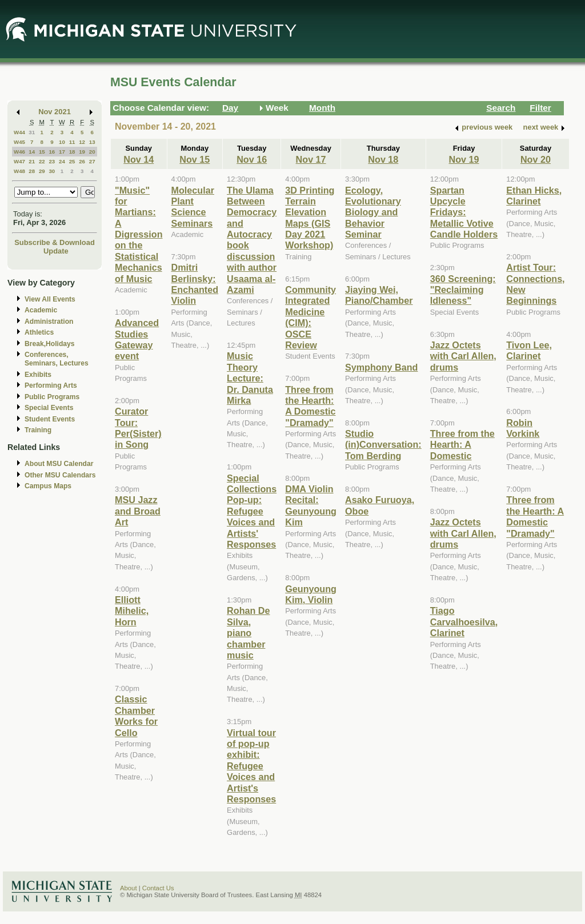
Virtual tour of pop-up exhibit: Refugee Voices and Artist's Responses (251, 766)
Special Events (49, 408)
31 (32, 132)
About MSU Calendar (59, 464)
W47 (19, 161)
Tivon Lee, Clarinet (529, 350)
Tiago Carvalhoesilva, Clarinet (464, 622)
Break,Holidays (50, 344)
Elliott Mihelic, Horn (132, 611)
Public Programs (52, 397)
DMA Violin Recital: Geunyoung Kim (311, 505)
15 (42, 152)
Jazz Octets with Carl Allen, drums (463, 356)
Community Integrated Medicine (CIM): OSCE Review (310, 317)
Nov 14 (139, 159)
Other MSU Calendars (60, 475)
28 (32, 171)
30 (52, 171)
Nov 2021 (55, 112)
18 (72, 152)
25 (72, 161)
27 (92, 161)
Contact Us (158, 888)
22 (42, 161)
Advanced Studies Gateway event (137, 339)
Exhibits (38, 375)
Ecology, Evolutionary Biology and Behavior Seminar (373, 212)
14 (32, 152)
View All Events (50, 299)
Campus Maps (48, 486)
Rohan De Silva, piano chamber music (248, 633)
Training (38, 430)
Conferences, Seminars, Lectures (57, 359)
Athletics (39, 332)
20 (92, 152)
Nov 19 (464, 159)
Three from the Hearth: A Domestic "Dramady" (310, 406)
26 (82, 161)
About (129, 888)
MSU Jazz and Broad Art (138, 511)
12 (82, 142)
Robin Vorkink (523, 428)
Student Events (50, 419)
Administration (49, 322)
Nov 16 (252, 159)
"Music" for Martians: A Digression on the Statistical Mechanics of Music (139, 234)
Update (56, 251)
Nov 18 (383, 159)
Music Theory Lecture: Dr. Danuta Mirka (250, 378)
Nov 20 (536, 159)
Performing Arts (51, 385)
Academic (41, 310)
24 (62, 161)
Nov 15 (195, 159)
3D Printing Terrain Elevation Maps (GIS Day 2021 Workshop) (310, 218)
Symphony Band (381, 367)
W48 (19, 171)
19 (82, 152)
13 (92, 142)
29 (42, 171)
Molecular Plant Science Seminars (193, 207)
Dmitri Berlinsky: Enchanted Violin (195, 284)
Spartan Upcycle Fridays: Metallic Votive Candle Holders (464, 212)
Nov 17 (311, 159)
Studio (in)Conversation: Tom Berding (383, 445)
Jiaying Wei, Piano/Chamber (379, 295)
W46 (19, 152)
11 (72, 142)
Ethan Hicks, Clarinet (534, 196)
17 (62, 152)
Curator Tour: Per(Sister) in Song (138, 428)
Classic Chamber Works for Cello (136, 716)
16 (52, 152)
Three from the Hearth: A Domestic (462, 445)
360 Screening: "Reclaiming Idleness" (463, 290)
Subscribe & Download (55, 242)
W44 (19, 132)
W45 (19, 142)
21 (32, 161)
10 (62, 142)
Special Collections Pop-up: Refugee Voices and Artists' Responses (252, 511)
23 (52, 161)
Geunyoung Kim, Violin (311, 594)
